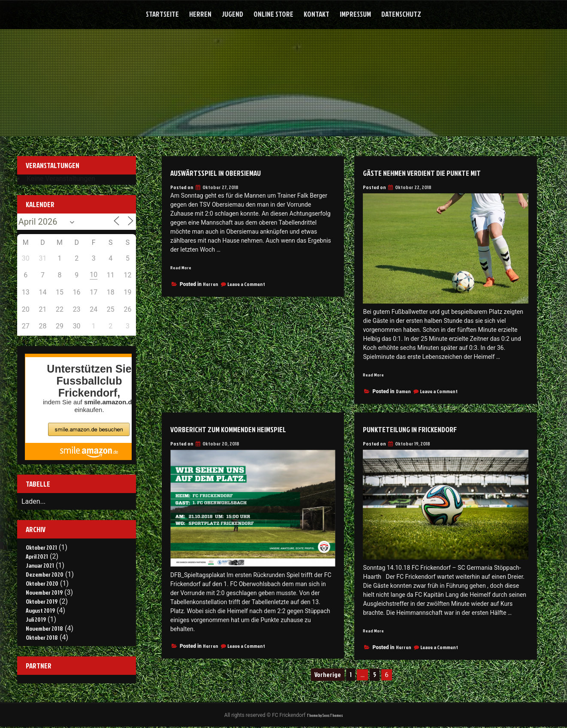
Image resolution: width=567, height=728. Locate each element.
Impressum (355, 14)
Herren (200, 14)
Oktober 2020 (42, 583)
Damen (403, 392)
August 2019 (40, 610)
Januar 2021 (40, 565)
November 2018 (44, 628)
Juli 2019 (36, 619)
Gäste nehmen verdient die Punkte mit (440, 172)
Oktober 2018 (42, 637)
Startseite (162, 14)
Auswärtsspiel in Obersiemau (230, 172)
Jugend (232, 14)
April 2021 (37, 556)
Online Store (273, 14)
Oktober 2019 (42, 601)
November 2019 (44, 592)
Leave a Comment (246, 284)
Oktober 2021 (41, 547)
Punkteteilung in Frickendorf (425, 429)
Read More (183, 267)
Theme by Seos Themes (325, 716)
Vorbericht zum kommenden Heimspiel (247, 429)
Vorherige (328, 676)
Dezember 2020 (45, 574)
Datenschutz (401, 14)
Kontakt (317, 14)
